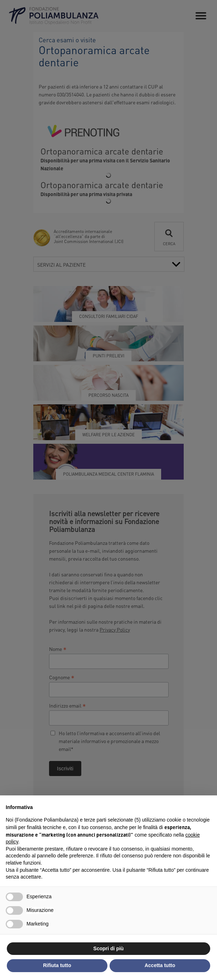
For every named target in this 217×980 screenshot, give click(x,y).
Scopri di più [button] (109, 948)
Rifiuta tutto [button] (57, 965)
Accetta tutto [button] (160, 965)
